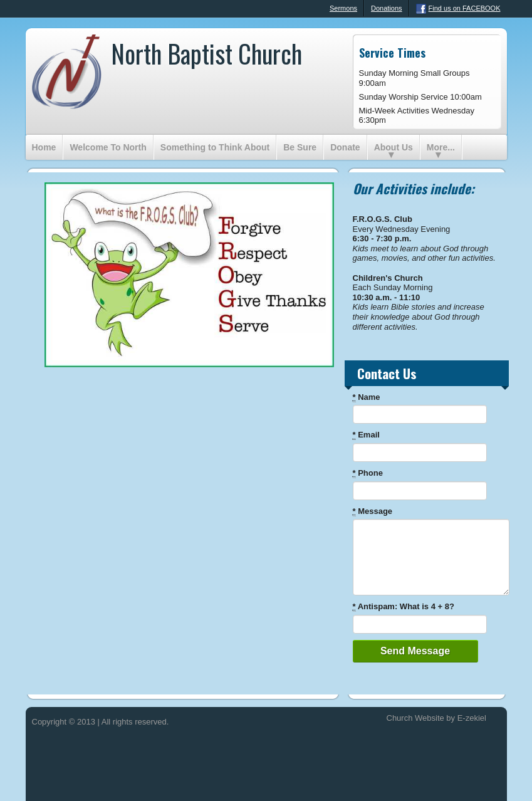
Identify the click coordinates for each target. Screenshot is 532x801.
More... (441, 147)
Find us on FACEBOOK (458, 9)
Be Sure (300, 147)
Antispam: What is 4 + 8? (404, 607)
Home (44, 147)
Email (366, 435)
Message (373, 511)
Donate (345, 147)
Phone (368, 473)
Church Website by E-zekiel (436, 718)
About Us (394, 147)
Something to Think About (215, 147)
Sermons (337, 9)
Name (367, 397)
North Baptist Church (206, 53)
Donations (387, 8)
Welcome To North (108, 147)
